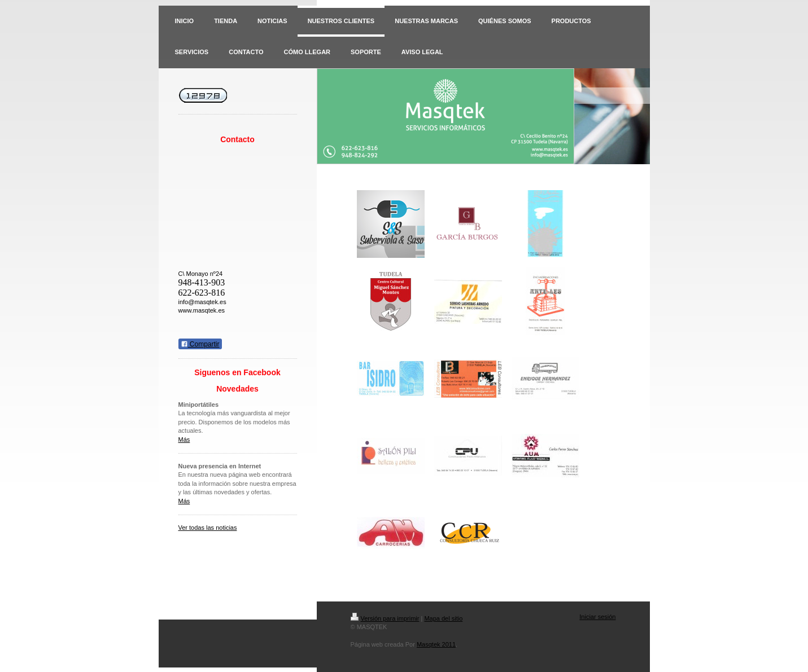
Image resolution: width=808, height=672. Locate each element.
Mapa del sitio (443, 618)
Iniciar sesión (597, 617)
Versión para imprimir (385, 618)
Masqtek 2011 (436, 644)
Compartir (200, 344)
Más (184, 440)
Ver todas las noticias (208, 528)
